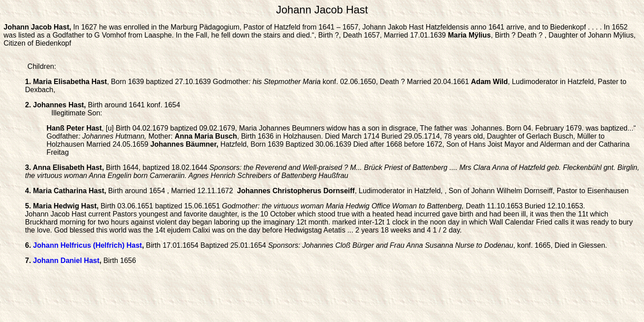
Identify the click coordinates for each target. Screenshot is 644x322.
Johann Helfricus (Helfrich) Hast (88, 245)
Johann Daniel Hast (66, 261)
